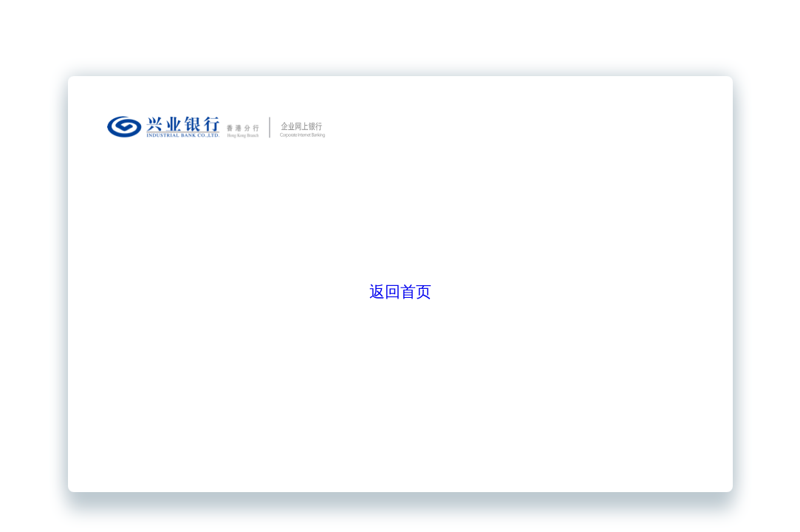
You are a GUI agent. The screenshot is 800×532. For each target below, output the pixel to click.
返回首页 (400, 291)
